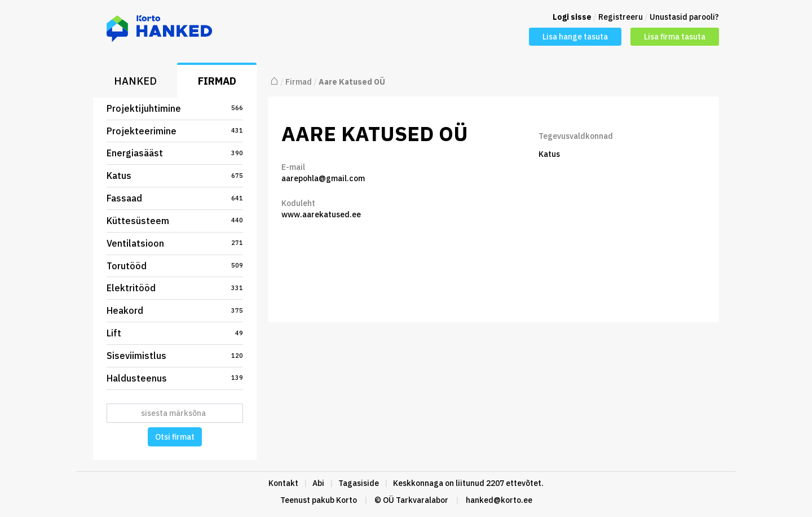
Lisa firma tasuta (675, 37)
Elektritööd (175, 288)
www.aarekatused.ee (321, 214)
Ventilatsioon (175, 243)
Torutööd (175, 266)
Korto (347, 500)
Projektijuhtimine (175, 108)
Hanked (135, 81)
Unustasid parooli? (684, 17)
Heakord (175, 310)
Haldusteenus (175, 378)
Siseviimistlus (175, 356)
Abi (318, 483)
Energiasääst (175, 153)
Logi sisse (572, 17)
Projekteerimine (175, 131)
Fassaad (175, 198)
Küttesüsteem (175, 221)
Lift (175, 333)
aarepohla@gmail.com (323, 178)
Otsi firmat (175, 437)
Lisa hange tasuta (575, 37)
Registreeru (621, 17)
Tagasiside (359, 483)
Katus (175, 176)
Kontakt (283, 483)
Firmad (217, 81)
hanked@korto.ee (499, 500)
